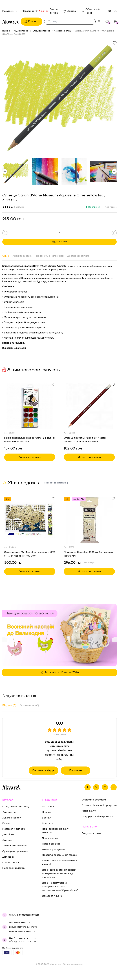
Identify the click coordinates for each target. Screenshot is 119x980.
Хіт (7, 499)
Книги (6, 823)
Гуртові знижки (54, 11)
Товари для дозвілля (15, 846)
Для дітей (8, 835)
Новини (47, 812)
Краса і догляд (11, 863)
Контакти (48, 823)
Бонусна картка (91, 833)
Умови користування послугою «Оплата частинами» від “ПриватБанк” (60, 887)
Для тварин (9, 857)
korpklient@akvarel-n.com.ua (24, 931)
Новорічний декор (13, 868)
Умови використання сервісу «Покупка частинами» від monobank (59, 874)
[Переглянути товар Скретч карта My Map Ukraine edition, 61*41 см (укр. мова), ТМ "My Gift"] (30, 520)
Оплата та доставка (94, 800)
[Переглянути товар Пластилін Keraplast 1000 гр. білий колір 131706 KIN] (89, 520)
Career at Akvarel (52, 896)
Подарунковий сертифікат (97, 817)
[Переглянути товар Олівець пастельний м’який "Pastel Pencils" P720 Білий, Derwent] (89, 406)
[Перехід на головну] (11, 22)
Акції (42, 11)
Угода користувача (53, 850)
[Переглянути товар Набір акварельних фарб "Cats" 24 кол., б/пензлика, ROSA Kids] (30, 406)
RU (109, 11)
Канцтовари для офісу (16, 807)
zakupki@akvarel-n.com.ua (23, 927)
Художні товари (12, 818)
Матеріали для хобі (14, 829)
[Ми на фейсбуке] (88, 787)
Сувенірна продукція (15, 851)
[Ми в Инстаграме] (96, 787)
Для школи (9, 812)
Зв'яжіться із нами (91, 11)
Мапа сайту (89, 811)
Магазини (28, 11)
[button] (5, 171)
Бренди (47, 818)
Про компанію (51, 838)
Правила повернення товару (59, 855)
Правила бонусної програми (99, 805)
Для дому (8, 840)
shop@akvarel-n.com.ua (22, 922)
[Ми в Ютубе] (105, 787)
